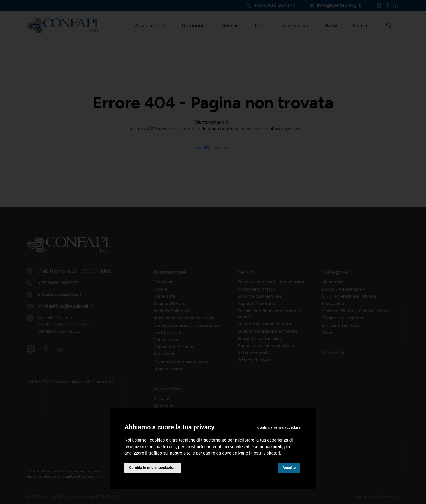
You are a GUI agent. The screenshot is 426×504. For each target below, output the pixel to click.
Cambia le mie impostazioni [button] (153, 468)
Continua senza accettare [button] (279, 427)
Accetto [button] (289, 468)
